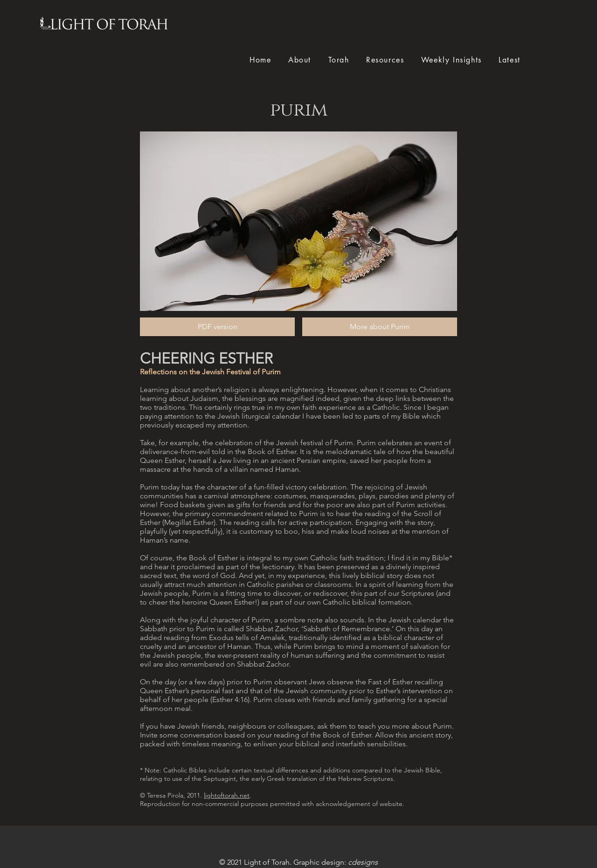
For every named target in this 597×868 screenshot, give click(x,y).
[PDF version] (217, 327)
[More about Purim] (380, 327)
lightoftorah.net (227, 795)
